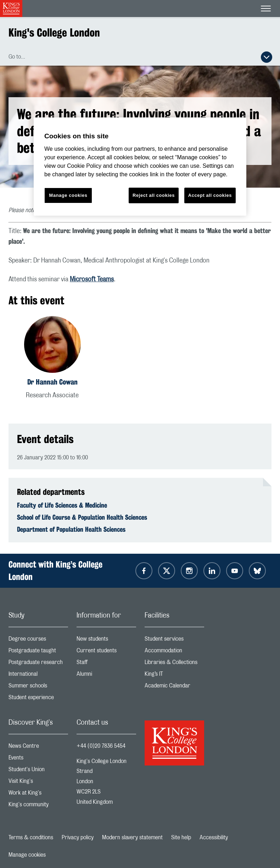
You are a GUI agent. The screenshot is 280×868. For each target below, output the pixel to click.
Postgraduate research (38, 664)
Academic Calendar (174, 687)
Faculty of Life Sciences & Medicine (62, 505)
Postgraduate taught (38, 652)
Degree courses (38, 640)
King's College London (54, 32)
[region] (140, 167)
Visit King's (38, 783)
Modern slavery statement (132, 837)
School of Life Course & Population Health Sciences (82, 517)
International (38, 676)
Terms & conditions (31, 837)
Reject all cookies (154, 195)
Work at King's (38, 794)
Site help (181, 837)
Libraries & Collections (174, 664)
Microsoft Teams (92, 280)
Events (38, 759)
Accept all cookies (210, 195)
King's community (38, 806)
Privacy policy (78, 837)
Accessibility (214, 837)
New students (106, 640)
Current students (106, 652)
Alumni (106, 676)
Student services (174, 640)
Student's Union (38, 771)
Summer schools (38, 687)
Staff (106, 664)
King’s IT (174, 676)
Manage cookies (27, 855)
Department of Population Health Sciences (71, 529)
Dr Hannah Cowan (52, 382)
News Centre (38, 748)
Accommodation (174, 652)
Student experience (38, 699)
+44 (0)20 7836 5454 (101, 746)
